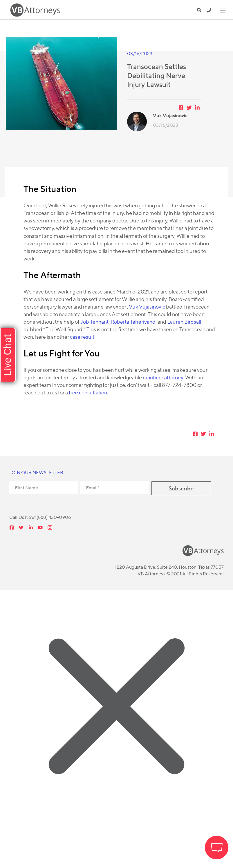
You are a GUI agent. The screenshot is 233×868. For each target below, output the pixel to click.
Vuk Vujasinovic (147, 307)
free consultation (88, 393)
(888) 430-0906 (209, 10)
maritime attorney (163, 377)
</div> (44, 845)
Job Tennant (94, 322)
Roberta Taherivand (133, 322)
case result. (83, 337)
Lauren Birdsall (184, 322)
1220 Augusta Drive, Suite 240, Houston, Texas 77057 (169, 567)
